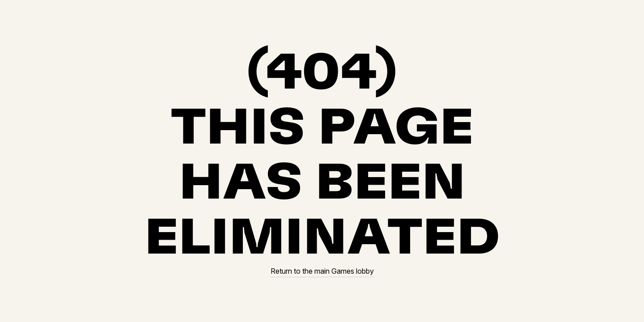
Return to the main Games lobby (322, 271)
